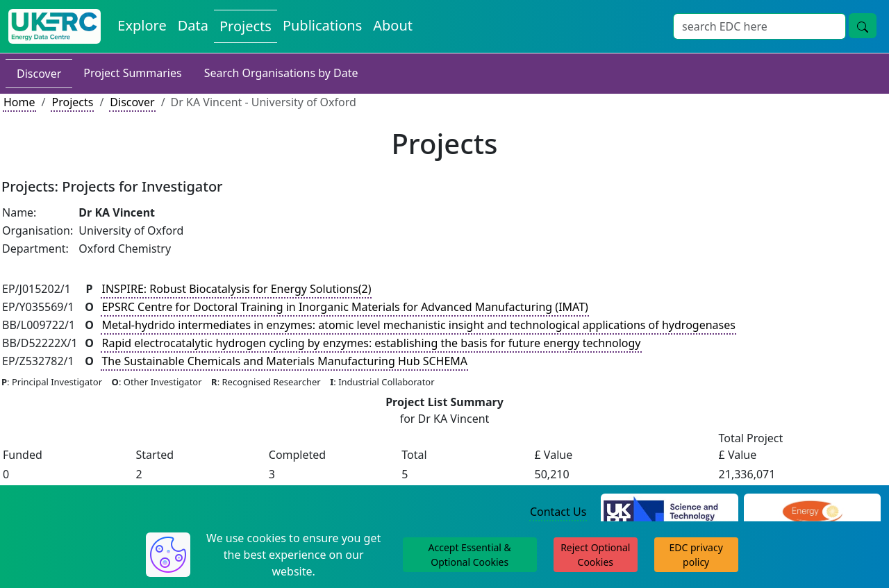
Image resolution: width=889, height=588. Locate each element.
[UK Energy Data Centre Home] (55, 26)
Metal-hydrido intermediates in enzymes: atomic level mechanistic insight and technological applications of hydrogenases (418, 325)
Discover (39, 74)
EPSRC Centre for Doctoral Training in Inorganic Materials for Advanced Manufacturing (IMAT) (344, 307)
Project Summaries (132, 73)
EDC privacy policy (696, 555)
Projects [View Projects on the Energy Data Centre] (246, 26)
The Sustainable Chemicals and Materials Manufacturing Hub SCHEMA (284, 361)
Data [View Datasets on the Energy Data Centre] (193, 25)
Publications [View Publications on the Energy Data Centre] (322, 25)
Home (19, 102)
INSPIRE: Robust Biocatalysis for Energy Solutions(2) (236, 289)
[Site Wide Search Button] (863, 26)
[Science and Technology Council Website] (669, 512)
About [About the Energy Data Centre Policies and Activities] (393, 25)
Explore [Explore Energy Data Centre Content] (142, 25)
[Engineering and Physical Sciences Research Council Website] (812, 512)
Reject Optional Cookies (595, 555)
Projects (72, 102)
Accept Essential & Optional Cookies (470, 555)
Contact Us (558, 512)
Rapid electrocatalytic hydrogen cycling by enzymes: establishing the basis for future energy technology (371, 343)
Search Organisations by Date (281, 73)
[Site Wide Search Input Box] (759, 26)
